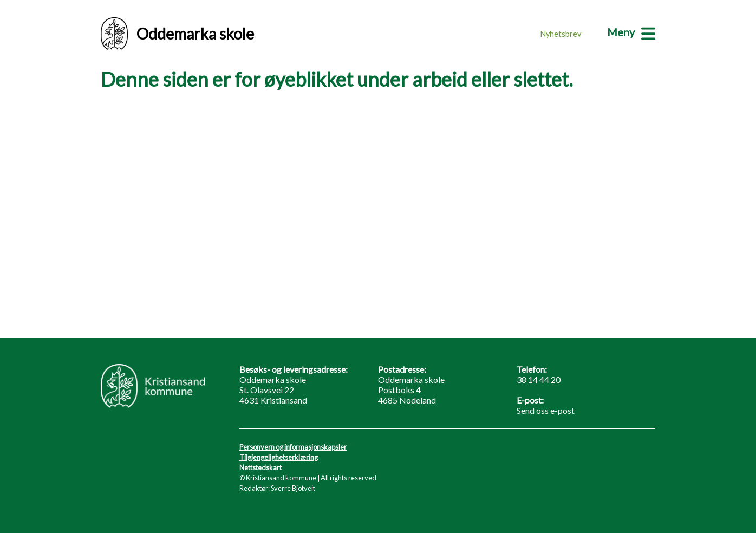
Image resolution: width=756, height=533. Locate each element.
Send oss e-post (546, 410)
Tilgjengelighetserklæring (279, 457)
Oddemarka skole (177, 34)
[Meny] (631, 32)
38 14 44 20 (539, 379)
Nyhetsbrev (561, 34)
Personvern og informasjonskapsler (293, 447)
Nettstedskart (260, 467)
